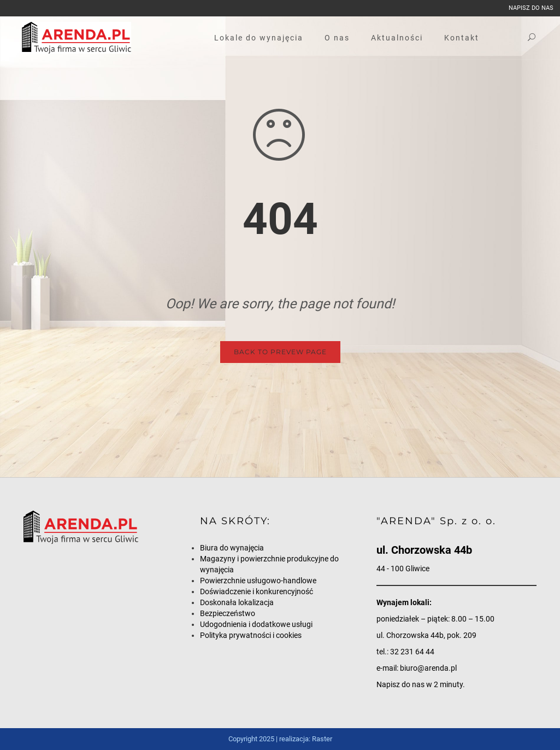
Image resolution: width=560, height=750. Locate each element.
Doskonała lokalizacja (237, 602)
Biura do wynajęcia (232, 548)
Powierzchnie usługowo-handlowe (258, 581)
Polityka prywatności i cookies (251, 635)
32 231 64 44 (412, 652)
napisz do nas (531, 8)
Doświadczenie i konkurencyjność (257, 591)
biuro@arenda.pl (428, 668)
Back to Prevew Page (280, 352)
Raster (322, 739)
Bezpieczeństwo (228, 613)
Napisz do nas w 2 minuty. (421, 684)
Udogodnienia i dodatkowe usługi (256, 624)
